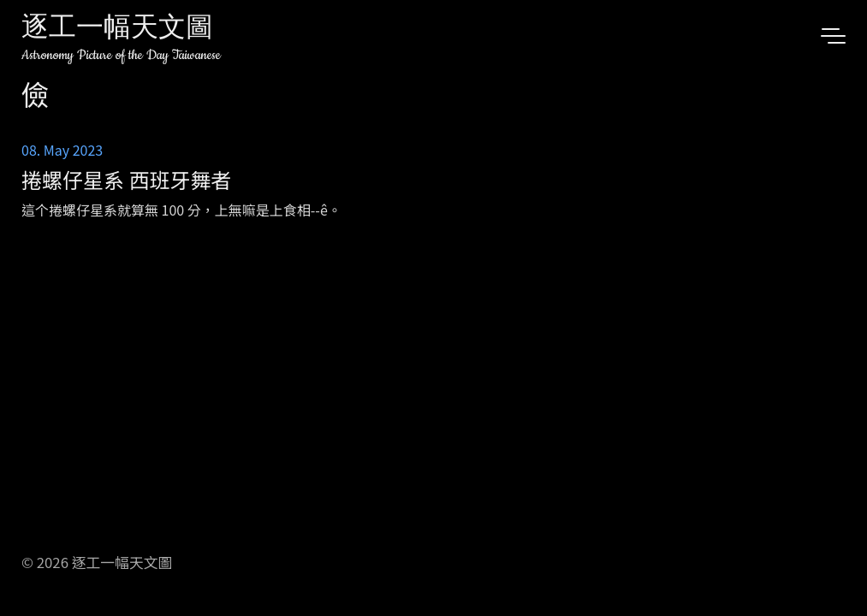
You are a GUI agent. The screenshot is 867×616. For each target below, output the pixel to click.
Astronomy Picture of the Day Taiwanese (121, 55)
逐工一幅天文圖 (117, 30)
